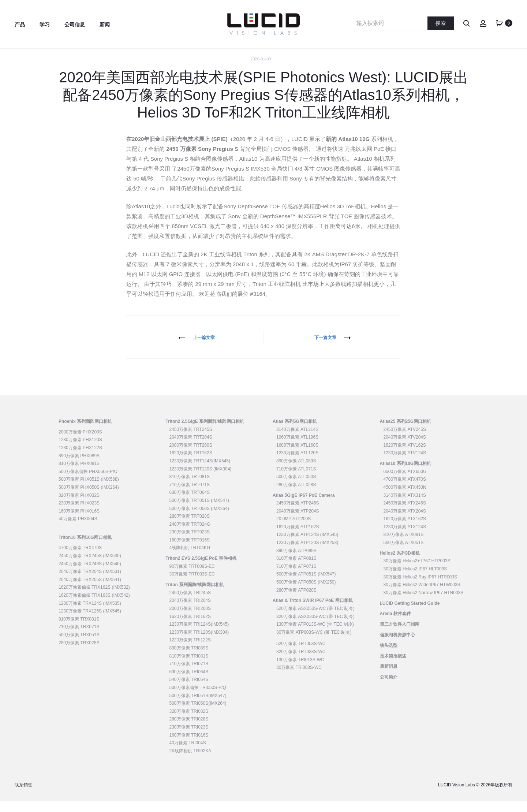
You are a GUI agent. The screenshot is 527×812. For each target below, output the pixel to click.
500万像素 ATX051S (404, 554)
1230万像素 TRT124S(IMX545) (200, 472)
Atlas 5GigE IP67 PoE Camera (304, 506)
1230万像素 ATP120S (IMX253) (307, 554)
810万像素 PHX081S (79, 474)
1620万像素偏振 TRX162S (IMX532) (94, 598)
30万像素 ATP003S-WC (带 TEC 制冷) (314, 643)
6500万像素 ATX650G (405, 483)
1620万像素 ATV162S (405, 456)
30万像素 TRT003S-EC (192, 585)
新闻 (105, 25)
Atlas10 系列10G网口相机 (406, 474)
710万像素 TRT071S (190, 496)
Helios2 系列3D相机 (400, 564)
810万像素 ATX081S (404, 545)
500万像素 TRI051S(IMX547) (198, 706)
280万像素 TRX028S (79, 653)
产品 (20, 25)
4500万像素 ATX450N (405, 498)
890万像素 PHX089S (79, 466)
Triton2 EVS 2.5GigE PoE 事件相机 (201, 569)
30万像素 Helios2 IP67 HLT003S (415, 580)
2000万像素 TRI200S (190, 619)
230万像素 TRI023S (189, 738)
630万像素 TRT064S (190, 503)
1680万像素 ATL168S (297, 456)
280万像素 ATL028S (296, 496)
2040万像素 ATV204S (405, 448)
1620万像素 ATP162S (298, 538)
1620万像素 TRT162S (191, 464)
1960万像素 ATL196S (297, 448)
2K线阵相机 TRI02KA (190, 762)
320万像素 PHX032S (79, 506)
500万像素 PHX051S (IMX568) (89, 490)
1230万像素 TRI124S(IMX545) (199, 635)
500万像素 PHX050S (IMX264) (89, 498)
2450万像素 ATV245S (405, 440)
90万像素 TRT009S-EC (192, 577)
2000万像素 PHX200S (80, 443)
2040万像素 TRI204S (190, 611)
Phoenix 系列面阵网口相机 (85, 432)
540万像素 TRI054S (189, 690)
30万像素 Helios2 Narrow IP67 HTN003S (424, 604)
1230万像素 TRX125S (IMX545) (90, 622)
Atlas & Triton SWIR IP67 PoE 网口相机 (313, 611)
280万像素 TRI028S (189, 730)
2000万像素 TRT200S (191, 456)
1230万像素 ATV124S (405, 464)
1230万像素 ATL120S (297, 464)
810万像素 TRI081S (189, 667)
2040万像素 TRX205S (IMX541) (90, 591)
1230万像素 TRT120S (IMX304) (201, 480)
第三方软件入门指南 (400, 635)
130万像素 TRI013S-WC (300, 670)
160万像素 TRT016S (190, 551)
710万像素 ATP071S (296, 577)
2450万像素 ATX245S (405, 514)
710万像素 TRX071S (79, 638)
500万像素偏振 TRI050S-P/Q (198, 699)
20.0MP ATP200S (294, 530)
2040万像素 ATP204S (298, 522)
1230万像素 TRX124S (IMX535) (90, 614)
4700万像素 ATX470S (405, 490)
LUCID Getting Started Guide (410, 614)
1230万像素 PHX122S (80, 459)
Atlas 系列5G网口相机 (295, 432)
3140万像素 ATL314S (297, 440)
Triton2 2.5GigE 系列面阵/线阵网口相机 (205, 432)
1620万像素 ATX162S (405, 530)
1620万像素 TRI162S (190, 627)
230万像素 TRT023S (190, 543)
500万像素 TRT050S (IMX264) (199, 519)
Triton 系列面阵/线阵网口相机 (195, 596)
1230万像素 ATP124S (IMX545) (307, 545)
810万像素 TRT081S (190, 488)
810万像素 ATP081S (296, 569)
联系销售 (23, 796)
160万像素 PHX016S (79, 522)
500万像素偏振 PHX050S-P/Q (88, 483)
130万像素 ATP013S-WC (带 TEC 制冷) (315, 635)
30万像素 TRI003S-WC (299, 678)
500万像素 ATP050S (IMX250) (306, 593)
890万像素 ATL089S (296, 472)
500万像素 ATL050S (296, 488)
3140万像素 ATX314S (405, 506)
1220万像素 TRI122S (190, 651)
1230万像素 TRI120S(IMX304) (199, 643)
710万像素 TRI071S (189, 675)
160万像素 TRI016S (189, 746)
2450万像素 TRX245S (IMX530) (90, 567)
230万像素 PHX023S (79, 514)
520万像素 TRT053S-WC (301, 655)
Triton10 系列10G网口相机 (85, 548)
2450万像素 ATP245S (298, 514)
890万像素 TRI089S (189, 659)
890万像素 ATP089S (296, 561)
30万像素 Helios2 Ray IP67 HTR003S (420, 588)
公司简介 (389, 688)
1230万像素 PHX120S (80, 451)
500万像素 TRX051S (79, 646)
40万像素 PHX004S (78, 530)
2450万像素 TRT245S (191, 440)
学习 (45, 25)
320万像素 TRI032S (189, 722)
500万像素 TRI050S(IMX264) (198, 714)
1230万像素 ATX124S (405, 538)
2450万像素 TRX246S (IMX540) (90, 574)
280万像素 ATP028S (296, 601)
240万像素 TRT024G (190, 535)
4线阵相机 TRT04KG (190, 559)
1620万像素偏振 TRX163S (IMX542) (94, 606)
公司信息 (75, 25)
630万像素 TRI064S (189, 683)
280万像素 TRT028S (190, 527)
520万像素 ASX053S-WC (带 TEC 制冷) (315, 619)
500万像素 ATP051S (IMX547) (306, 585)
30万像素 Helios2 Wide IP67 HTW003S (422, 596)
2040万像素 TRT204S (191, 448)
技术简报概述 (393, 667)
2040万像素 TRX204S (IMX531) (90, 582)
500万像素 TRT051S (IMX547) (199, 511)
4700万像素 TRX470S (80, 559)
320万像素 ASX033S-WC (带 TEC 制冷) (315, 627)
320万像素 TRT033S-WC (301, 663)
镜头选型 (389, 656)
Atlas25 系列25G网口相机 (406, 432)
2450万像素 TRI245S (190, 604)
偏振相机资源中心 (397, 646)
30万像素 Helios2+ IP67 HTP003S (417, 572)
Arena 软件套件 (395, 625)
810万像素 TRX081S (79, 630)
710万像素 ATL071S (296, 480)
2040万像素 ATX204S (405, 522)
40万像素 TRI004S (188, 754)
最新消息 (389, 677)
